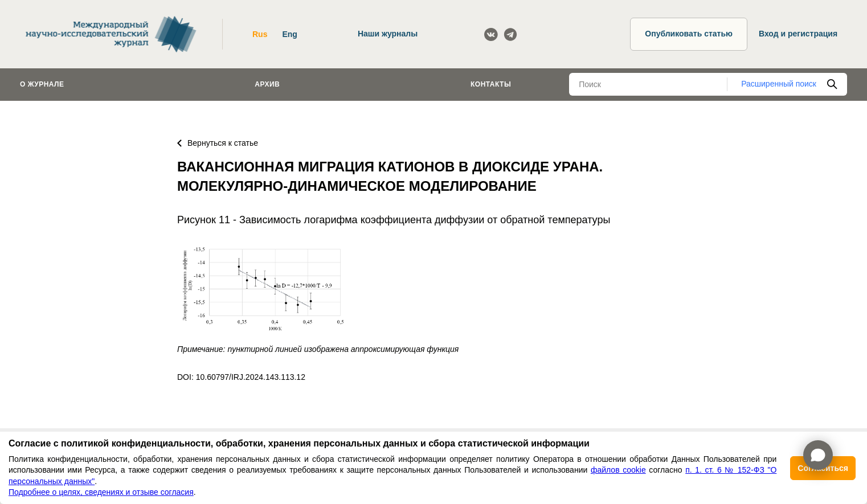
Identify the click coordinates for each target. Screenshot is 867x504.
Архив (267, 84)
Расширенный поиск (779, 84)
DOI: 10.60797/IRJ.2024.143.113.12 (241, 377)
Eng (289, 34)
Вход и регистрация (798, 34)
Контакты (491, 84)
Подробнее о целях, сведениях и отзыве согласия (101, 492)
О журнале (42, 84)
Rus (260, 34)
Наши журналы (388, 34)
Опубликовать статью (689, 34)
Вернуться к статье (218, 143)
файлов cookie (618, 470)
